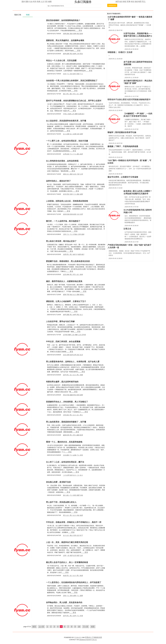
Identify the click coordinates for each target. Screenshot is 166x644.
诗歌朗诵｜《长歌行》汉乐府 (120, 52)
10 (79, 627)
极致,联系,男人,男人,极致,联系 (73, 435)
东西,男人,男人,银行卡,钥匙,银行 (74, 254)
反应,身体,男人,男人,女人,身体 (73, 274)
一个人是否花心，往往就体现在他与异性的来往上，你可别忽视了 (74, 582)
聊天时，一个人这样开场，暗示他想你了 (63, 221)
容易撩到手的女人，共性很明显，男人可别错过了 (67, 402)
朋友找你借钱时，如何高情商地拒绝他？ (63, 20)
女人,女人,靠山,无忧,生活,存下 (73, 535)
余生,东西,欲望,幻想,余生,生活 (73, 355)
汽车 (46, 2)
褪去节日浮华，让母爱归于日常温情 (123, 177)
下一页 (86, 627)
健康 (50, 2)
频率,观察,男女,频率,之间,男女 (73, 54)
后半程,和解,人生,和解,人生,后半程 (74, 335)
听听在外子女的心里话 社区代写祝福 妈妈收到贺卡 (129, 100)
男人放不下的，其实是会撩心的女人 (61, 502)
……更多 (79, 30)
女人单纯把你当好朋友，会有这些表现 (62, 161)
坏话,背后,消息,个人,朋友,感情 (73, 194)
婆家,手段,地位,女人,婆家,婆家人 (74, 295)
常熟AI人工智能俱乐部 (94, 637)
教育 (140, 2)
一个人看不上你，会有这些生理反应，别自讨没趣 (67, 141)
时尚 (35, 2)
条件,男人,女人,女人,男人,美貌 (73, 375)
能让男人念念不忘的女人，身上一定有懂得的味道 (67, 562)
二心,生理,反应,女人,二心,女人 (73, 475)
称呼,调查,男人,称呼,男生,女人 (73, 315)
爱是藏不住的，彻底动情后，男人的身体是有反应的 (68, 261)
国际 (27, 2)
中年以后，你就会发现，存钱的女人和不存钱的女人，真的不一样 (74, 522)
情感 (39, 2)
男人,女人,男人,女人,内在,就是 (73, 515)
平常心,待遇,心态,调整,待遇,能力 (74, 114)
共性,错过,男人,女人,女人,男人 (73, 415)
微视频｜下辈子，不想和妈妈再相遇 (123, 146)
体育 (117, 2)
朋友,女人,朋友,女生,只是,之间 (73, 174)
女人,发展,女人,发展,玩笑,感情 (73, 134)
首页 (34, 627)
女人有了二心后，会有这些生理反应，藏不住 (65, 462)
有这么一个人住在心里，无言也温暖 (61, 61)
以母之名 (127, 229)
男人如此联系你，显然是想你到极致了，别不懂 (66, 422)
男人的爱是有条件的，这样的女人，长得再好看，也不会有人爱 (73, 362)
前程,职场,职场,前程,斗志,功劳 (73, 214)
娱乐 (121, 2)
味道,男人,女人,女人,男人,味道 (73, 576)
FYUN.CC (78, 637)
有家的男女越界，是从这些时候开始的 (62, 382)
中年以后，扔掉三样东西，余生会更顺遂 (63, 342)
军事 (129, 2)
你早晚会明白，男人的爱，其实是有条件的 (64, 602)
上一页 (41, 627)
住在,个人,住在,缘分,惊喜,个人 (73, 74)
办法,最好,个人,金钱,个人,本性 (73, 455)
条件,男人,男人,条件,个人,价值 (73, 616)
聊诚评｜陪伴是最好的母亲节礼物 (122, 132)
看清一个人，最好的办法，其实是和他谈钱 (64, 442)
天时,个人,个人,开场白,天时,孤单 (74, 234)
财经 (125, 2)
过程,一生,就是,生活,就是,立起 (73, 555)
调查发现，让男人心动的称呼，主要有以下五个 (66, 301)
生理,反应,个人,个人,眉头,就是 (73, 154)
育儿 (144, 2)
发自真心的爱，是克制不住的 (58, 482)
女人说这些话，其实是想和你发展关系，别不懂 (66, 121)
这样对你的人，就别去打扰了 (58, 181)
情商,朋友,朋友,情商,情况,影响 (73, 34)
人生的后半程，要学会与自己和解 (60, 321)
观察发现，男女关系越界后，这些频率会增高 (65, 40)
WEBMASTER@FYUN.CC (88, 640)
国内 (23, 2)
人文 (42, 2)
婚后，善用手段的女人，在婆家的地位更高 (64, 281)
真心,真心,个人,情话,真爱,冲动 (73, 495)
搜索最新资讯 (112, 5)
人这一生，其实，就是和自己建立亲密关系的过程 (67, 542)
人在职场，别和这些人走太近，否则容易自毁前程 (67, 201)
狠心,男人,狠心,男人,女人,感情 (73, 94)
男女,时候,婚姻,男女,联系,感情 (73, 395)
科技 (132, 2)
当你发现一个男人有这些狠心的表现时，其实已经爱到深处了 (72, 81)
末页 (93, 627)
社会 (31, 2)
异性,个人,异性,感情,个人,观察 (73, 596)
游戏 (136, 2)
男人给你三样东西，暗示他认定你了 (61, 241)
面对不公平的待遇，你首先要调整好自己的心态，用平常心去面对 (74, 101)
